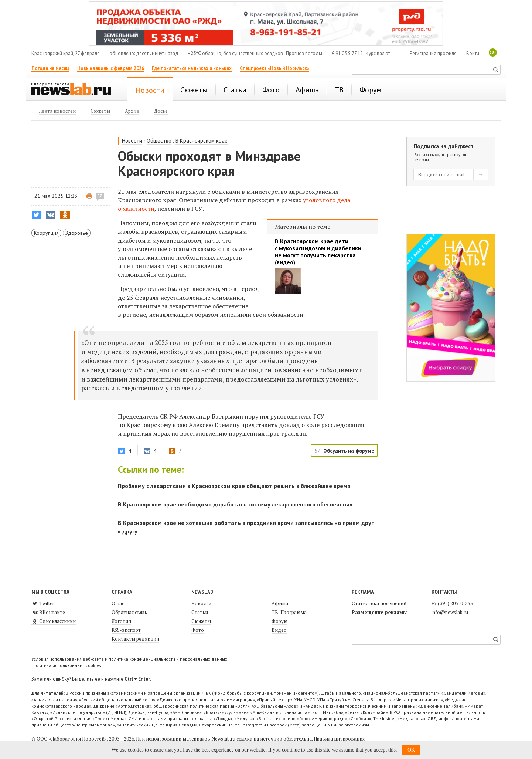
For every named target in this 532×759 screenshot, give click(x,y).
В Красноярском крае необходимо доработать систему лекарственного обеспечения (235, 504)
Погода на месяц (50, 68)
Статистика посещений (379, 603)
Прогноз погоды (304, 53)
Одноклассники (54, 621)
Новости (132, 141)
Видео (279, 630)
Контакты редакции (135, 639)
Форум (279, 621)
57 (100, 196)
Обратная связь (129, 612)
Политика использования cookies (66, 665)
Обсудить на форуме (349, 451)
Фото (198, 630)
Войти (473, 53)
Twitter (43, 603)
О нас (118, 603)
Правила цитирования (339, 739)
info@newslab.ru (450, 612)
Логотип (121, 621)
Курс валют (378, 53)
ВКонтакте (48, 612)
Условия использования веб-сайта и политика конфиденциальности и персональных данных (129, 659)
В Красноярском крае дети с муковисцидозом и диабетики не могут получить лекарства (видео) (318, 252)
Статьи (200, 612)
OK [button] (411, 750)
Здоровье (77, 233)
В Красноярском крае (202, 141)
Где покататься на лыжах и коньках (192, 68)
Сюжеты (201, 621)
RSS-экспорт (126, 630)
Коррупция (46, 233)
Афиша (280, 603)
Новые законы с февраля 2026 (111, 68)
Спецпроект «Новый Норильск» (274, 68)
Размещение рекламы (379, 612)
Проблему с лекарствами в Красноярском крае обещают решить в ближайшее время (234, 486)
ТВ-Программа (289, 612)
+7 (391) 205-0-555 (452, 603)
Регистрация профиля (433, 53)
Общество (159, 141)
